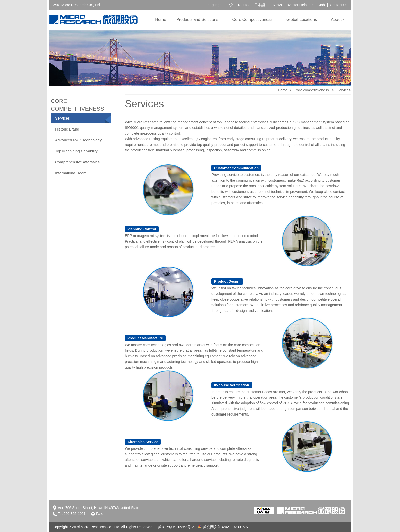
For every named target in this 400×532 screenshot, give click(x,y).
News (277, 5)
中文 (230, 5)
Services (62, 118)
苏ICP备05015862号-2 (176, 527)
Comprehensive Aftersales (77, 162)
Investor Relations (300, 5)
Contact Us (339, 5)
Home (161, 20)
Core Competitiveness (252, 20)
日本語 (260, 5)
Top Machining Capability (76, 151)
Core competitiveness (312, 90)
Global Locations (302, 20)
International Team (71, 173)
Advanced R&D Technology (78, 140)
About (336, 20)
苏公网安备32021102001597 (223, 527)
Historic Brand (67, 129)
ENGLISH (243, 5)
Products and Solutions (197, 20)
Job (322, 5)
